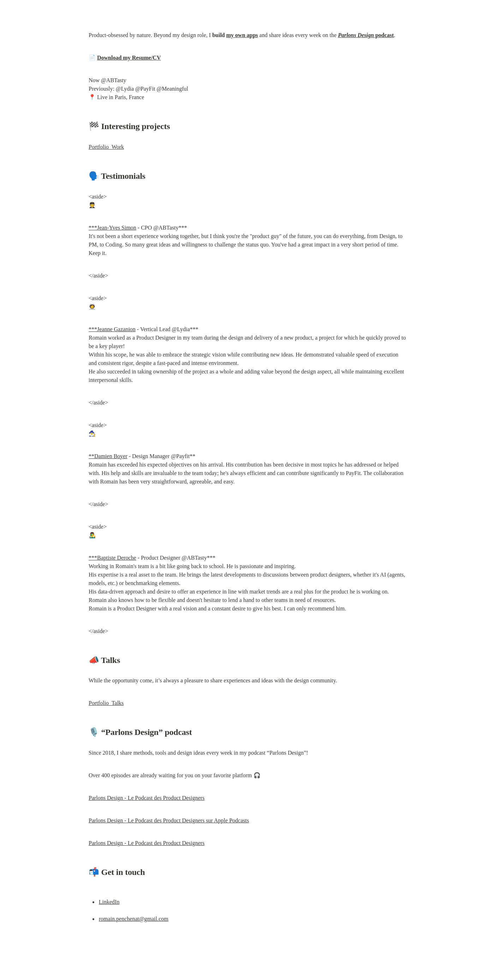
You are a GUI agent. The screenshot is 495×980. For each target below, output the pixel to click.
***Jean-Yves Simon (112, 228)
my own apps (242, 35)
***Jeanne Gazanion (112, 329)
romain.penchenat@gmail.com (134, 919)
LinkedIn (109, 902)
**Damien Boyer (108, 456)
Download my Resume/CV (129, 58)
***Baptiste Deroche (112, 558)
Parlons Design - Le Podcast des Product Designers (147, 798)
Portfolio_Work (106, 147)
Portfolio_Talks (106, 703)
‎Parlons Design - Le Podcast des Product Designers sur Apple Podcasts (169, 820)
